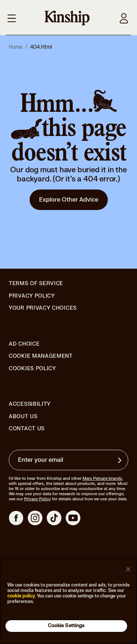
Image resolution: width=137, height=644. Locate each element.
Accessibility (30, 404)
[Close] (128, 569)
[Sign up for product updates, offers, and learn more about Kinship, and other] (121, 460)
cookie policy (21, 596)
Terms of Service (36, 284)
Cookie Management (41, 356)
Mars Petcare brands (102, 479)
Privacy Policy (32, 296)
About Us (23, 417)
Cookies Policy (33, 369)
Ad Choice (24, 344)
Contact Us (27, 429)
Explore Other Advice (69, 200)
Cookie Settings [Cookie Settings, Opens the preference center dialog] (66, 626)
